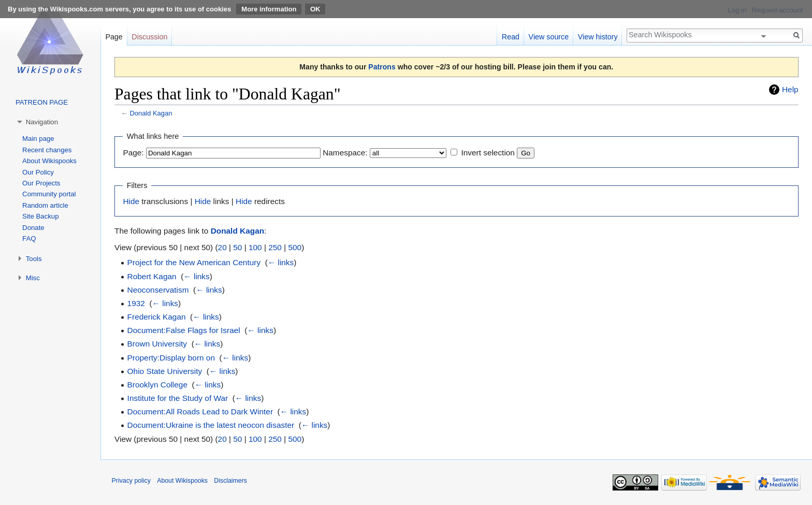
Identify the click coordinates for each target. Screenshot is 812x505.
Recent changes (47, 150)
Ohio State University (165, 371)
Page (114, 37)
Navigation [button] (42, 122)
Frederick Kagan (157, 317)
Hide (131, 201)
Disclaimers (230, 481)
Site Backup (40, 216)
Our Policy (38, 172)
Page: (133, 153)
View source (549, 37)
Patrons (382, 67)
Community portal (49, 194)
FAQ (29, 239)
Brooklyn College (157, 385)
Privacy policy (131, 481)
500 (295, 247)
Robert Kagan (152, 276)
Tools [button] (34, 259)
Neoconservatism (158, 290)
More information (269, 9)
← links (281, 262)
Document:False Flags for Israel (184, 330)
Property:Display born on (171, 358)
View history (598, 37)
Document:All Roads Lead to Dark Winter (200, 412)
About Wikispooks (49, 161)
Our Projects (41, 183)
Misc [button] (33, 278)
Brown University (157, 344)
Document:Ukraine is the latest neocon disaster (211, 425)
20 (222, 247)
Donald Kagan (151, 113)
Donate (33, 228)
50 (237, 247)
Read (511, 37)
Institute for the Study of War (178, 398)
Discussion (149, 37)
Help (790, 89)
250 (275, 247)
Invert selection (488, 153)
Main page (38, 139)
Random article (45, 205)
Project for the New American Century (194, 262)
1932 (136, 303)
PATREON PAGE (42, 102)
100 (255, 247)
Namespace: (345, 153)
